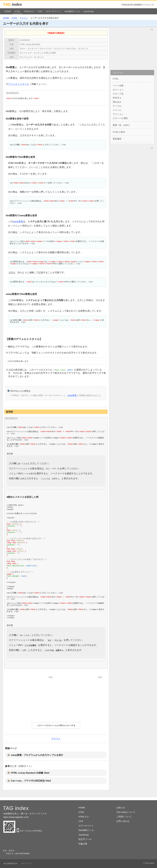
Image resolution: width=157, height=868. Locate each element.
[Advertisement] (31, 696)
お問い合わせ (123, 820)
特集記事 (83, 843)
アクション (118, 114)
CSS (40, 11)
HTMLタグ (29, 11)
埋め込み (117, 102)
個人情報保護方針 (11, 863)
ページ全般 (118, 86)
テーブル (117, 106)
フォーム (117, 110)
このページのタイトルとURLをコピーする (56, 725)
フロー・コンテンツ (28, 49)
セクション (118, 90)
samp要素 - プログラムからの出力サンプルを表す (37, 754)
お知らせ (121, 807)
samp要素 (18, 221)
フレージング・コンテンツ (52, 49)
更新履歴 (117, 139)
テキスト (24, 18)
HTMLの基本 (119, 132)
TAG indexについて (126, 811)
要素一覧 (117, 125)
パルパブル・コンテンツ (77, 49)
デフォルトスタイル (19, 84)
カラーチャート (53, 11)
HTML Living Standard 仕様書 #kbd (30, 772)
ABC (126, 125)
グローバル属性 (120, 118)
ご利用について (124, 816)
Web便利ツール (72, 11)
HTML (17, 11)
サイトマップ (26, 863)
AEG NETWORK (22, 853)
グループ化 (118, 94)
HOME (8, 11)
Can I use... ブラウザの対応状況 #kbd (31, 780)
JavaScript (89, 11)
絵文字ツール (85, 838)
